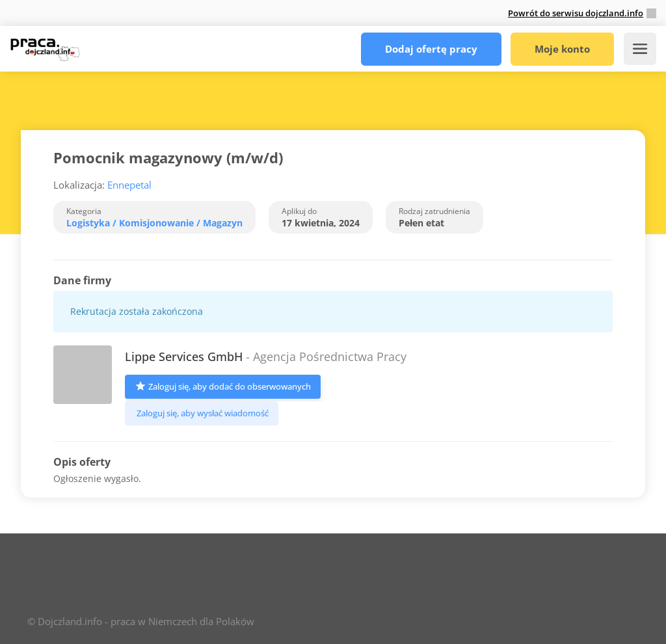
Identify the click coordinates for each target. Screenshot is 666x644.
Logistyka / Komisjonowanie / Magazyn (154, 223)
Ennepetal (129, 185)
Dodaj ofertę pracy (431, 49)
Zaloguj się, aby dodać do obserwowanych (223, 385)
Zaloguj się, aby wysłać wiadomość (202, 413)
